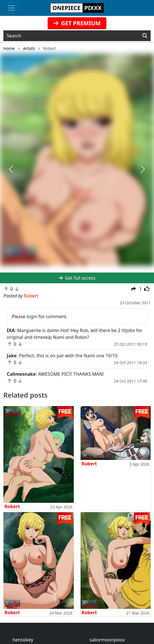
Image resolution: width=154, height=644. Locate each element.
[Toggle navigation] (11, 8)
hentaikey (23, 640)
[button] (11, 170)
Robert (12, 506)
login (32, 316)
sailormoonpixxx (107, 640)
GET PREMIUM (77, 23)
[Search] (145, 36)
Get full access (77, 278)
